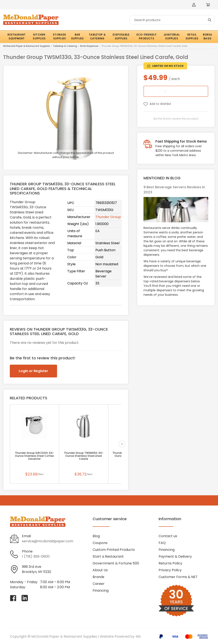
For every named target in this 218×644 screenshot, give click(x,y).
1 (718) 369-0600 (36, 556)
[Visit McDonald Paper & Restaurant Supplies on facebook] (13, 598)
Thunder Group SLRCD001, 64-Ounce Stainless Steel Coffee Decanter (34, 456)
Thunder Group (108, 217)
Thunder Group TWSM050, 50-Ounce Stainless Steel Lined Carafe (84, 456)
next (122, 444)
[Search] (172, 20)
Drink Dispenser (89, 46)
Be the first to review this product (176, 119)
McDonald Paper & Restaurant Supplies (27, 46)
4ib (138, 636)
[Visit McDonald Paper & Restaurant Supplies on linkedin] (25, 598)
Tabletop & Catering (65, 46)
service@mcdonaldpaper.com (48, 541)
